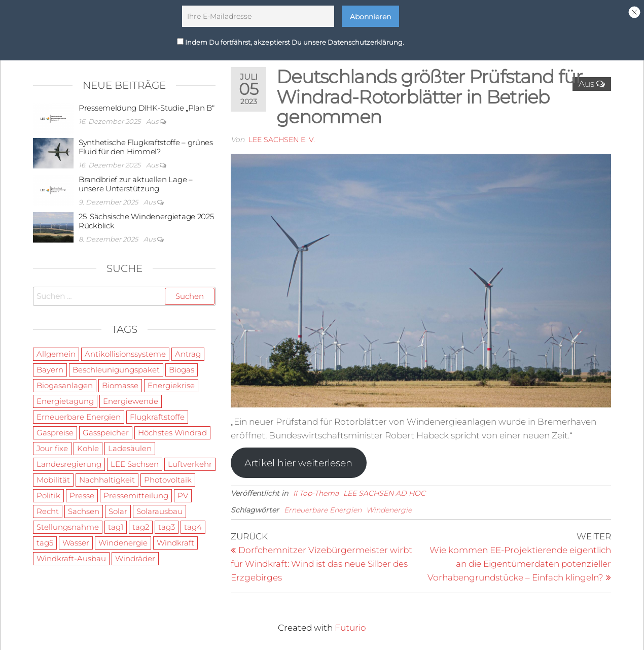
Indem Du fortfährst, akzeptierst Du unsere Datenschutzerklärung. (291, 39)
